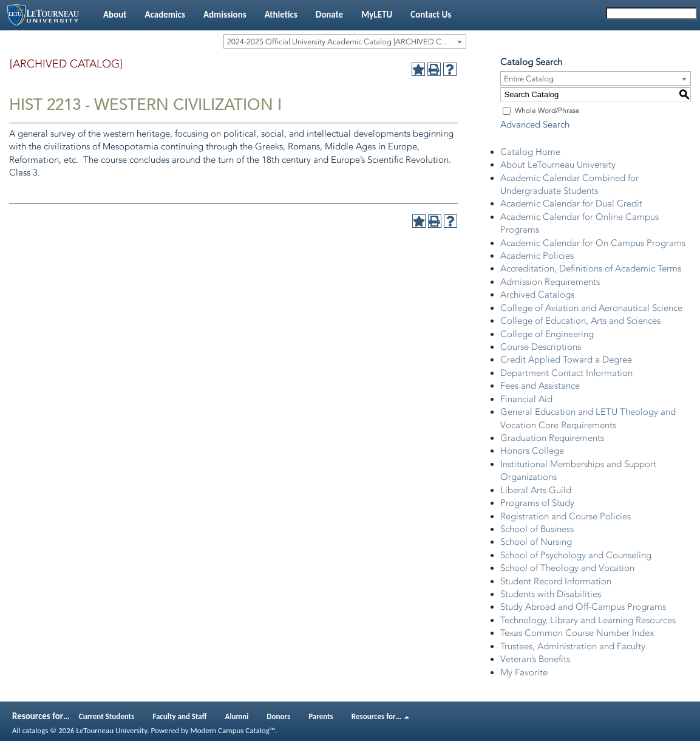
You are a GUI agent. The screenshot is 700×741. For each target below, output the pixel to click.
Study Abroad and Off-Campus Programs (583, 607)
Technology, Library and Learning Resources (588, 620)
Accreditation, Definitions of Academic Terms (591, 268)
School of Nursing (536, 542)
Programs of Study (537, 503)
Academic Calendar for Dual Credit (571, 203)
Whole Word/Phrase (547, 111)
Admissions (225, 15)
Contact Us (431, 15)
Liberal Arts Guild (536, 490)
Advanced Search (535, 125)
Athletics (281, 15)
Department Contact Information (566, 373)
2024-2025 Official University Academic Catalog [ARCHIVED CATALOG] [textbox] (346, 42)
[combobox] (345, 41)
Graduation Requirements (552, 438)
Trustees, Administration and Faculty (573, 646)
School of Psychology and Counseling (576, 555)
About (115, 15)
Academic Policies (537, 256)
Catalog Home (530, 152)
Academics (165, 15)
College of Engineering (547, 334)
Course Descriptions (541, 347)
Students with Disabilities (551, 594)
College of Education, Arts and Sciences (580, 321)
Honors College (532, 451)
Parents (321, 716)
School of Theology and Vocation (567, 568)
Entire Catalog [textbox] (529, 79)
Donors (278, 716)
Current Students (107, 716)
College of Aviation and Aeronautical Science (591, 308)
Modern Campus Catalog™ (233, 730)
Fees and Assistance (540, 386)
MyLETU (377, 15)
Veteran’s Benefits (535, 659)
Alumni (237, 716)
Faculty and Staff (179, 716)
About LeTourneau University (558, 165)
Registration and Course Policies (566, 516)
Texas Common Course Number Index (577, 633)
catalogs (35, 730)
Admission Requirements (550, 282)
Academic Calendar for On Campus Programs (593, 243)
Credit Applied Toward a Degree (566, 360)
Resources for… (380, 716)
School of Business (537, 529)
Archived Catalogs (537, 295)
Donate (329, 15)
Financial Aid (526, 399)
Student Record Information (556, 581)
